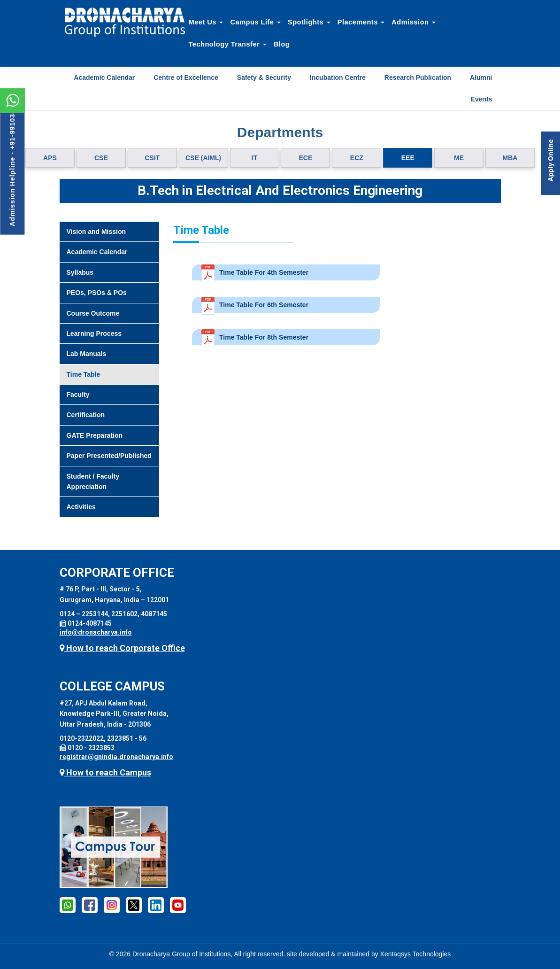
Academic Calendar (104, 78)
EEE (408, 158)
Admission (414, 22)
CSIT (152, 158)
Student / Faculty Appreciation (93, 481)
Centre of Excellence (186, 78)
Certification (86, 415)
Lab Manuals (87, 354)
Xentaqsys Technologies (416, 954)
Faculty (78, 395)
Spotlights (309, 22)
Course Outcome (93, 313)
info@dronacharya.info (96, 632)
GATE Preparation (95, 435)
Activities (81, 507)
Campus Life (255, 22)
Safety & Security (264, 78)
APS (50, 158)
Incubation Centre (338, 78)
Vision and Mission (96, 232)
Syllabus (80, 272)
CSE (101, 158)
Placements (361, 22)
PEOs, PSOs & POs (97, 293)
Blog (282, 44)
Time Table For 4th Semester (264, 272)
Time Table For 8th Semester (264, 337)
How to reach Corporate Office (122, 648)
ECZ (357, 158)
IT (254, 158)
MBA (510, 158)
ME (459, 158)
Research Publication (418, 78)
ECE (306, 158)
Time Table (84, 374)
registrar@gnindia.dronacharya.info (116, 757)
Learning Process (94, 333)
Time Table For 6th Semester (264, 305)
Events (482, 99)
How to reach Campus (105, 772)
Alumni (481, 78)
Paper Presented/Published (109, 456)
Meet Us (206, 22)
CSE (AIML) (203, 158)
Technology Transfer (228, 44)
